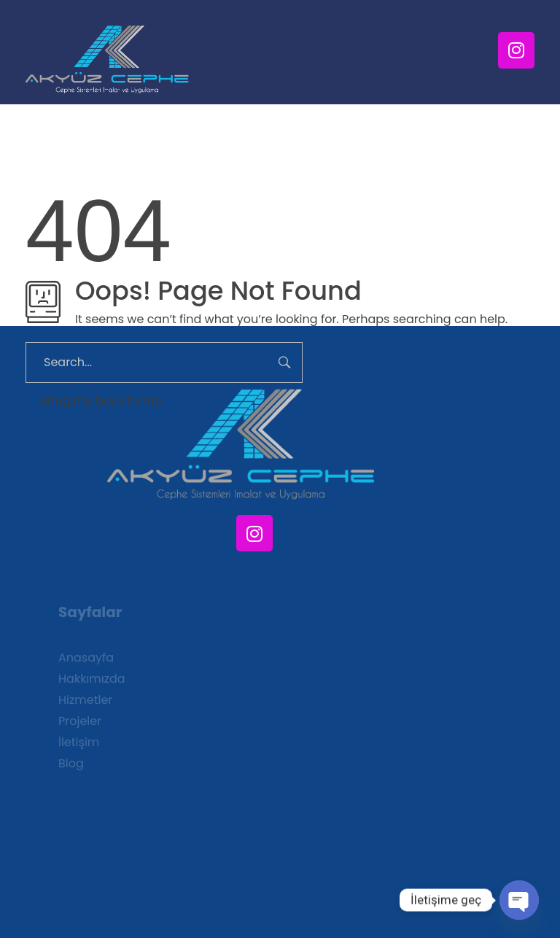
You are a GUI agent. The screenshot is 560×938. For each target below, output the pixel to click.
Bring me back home (94, 401)
